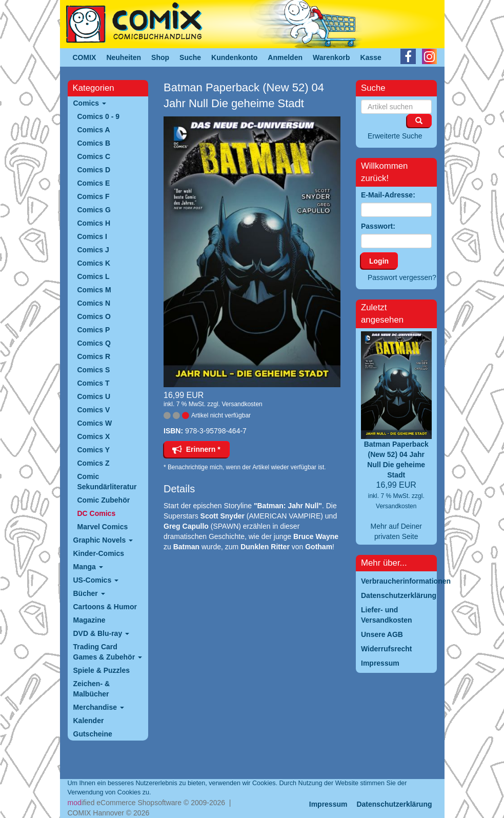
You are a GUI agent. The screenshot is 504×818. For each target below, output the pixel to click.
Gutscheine (93, 734)
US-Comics (96, 580)
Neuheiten (124, 57)
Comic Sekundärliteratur (107, 482)
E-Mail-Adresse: (388, 195)
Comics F (94, 196)
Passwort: (378, 226)
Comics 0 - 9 (98, 116)
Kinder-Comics (99, 553)
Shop (160, 57)
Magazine (89, 620)
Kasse (371, 57)
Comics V (94, 410)
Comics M (94, 290)
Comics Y (94, 450)
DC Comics (97, 513)
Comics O (94, 316)
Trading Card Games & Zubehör (108, 652)
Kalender (89, 721)
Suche (190, 57)
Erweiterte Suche (395, 136)
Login (379, 261)
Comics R (94, 356)
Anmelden (285, 57)
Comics (90, 103)
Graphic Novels (103, 540)
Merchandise (99, 707)
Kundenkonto (234, 57)
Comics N (94, 303)
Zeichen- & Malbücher (92, 689)
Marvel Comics (103, 527)
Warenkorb (331, 57)
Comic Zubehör (104, 500)
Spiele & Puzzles (102, 670)
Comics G (94, 210)
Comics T (94, 383)
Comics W (95, 423)
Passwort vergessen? (402, 277)
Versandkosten (242, 404)
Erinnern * (196, 449)
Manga (88, 567)
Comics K (94, 263)
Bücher (89, 593)
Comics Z (94, 463)
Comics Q (94, 343)
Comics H (94, 223)
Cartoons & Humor (105, 607)
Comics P (94, 330)
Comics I (92, 236)
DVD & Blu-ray (102, 633)
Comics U (94, 396)
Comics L (94, 276)
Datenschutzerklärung (394, 804)
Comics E (94, 183)
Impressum (328, 804)
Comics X (94, 436)
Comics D (94, 170)
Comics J (93, 250)
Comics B (94, 143)
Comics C (94, 156)
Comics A (94, 130)
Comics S (94, 370)
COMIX (85, 57)
